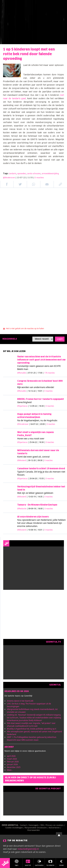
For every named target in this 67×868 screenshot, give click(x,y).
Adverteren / (55, 828)
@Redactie (22, 509)
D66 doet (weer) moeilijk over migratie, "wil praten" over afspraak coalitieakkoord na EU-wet (31, 725)
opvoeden (22, 173)
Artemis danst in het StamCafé (20, 701)
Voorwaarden (33, 830)
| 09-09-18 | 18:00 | (40, 509)
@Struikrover (9, 178)
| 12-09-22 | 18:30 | (41, 406)
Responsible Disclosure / (37, 828)
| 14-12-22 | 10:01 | (40, 391)
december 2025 (14, 767)
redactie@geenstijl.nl (28, 849)
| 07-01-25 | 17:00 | (41, 373)
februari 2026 (13, 762)
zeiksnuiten (31, 526)
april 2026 (11, 756)
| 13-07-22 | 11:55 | (30, 178)
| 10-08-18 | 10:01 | (40, 530)
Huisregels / (35, 825)
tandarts (13, 173)
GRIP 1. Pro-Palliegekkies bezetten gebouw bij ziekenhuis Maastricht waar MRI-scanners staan (32, 739)
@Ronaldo (22, 373)
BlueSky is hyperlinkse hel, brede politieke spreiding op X (32, 729)
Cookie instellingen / (15, 828)
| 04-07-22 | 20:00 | (42, 424)
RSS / (43, 825)
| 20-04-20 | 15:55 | (41, 478)
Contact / (24, 825)
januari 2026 (12, 764)
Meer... (10, 770)
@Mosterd (22, 460)
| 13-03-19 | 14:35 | (40, 497)
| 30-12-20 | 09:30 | (40, 460)
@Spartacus (22, 406)
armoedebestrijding (50, 173)
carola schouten (34, 173)
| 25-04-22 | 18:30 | (41, 442)
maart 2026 (12, 759)
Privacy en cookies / (56, 825)
